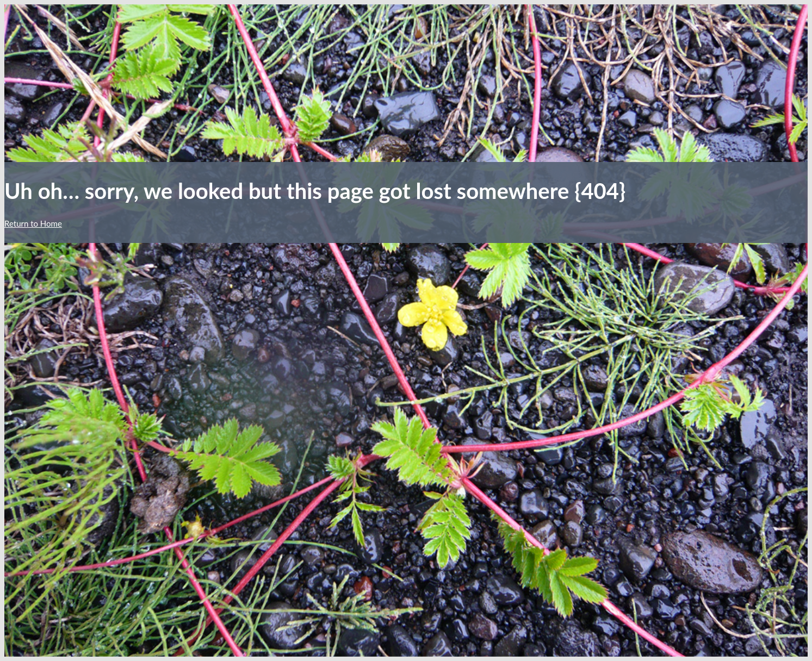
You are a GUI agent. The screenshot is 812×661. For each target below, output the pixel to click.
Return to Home (33, 223)
